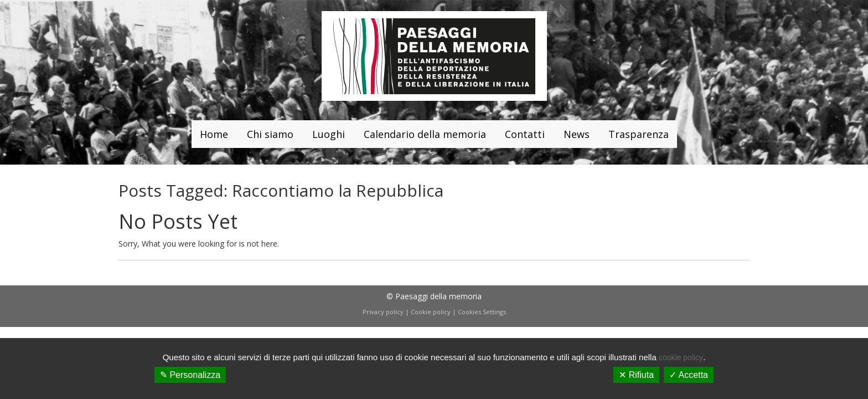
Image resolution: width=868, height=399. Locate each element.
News (577, 134)
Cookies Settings (482, 312)
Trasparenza (639, 134)
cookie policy (681, 357)
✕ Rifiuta (636, 375)
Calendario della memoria (425, 134)
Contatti (525, 134)
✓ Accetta (689, 375)
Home (214, 134)
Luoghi (329, 134)
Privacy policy (383, 312)
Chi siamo (270, 134)
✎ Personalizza (190, 375)
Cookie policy (431, 312)
